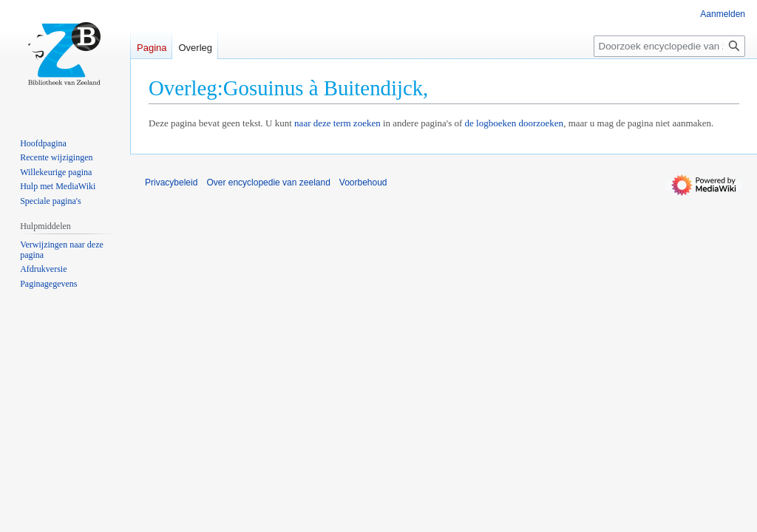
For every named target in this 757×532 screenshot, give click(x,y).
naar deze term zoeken (337, 123)
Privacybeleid (171, 183)
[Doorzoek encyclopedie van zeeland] (669, 46)
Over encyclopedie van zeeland (268, 183)
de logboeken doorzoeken (515, 123)
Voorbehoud (363, 183)
